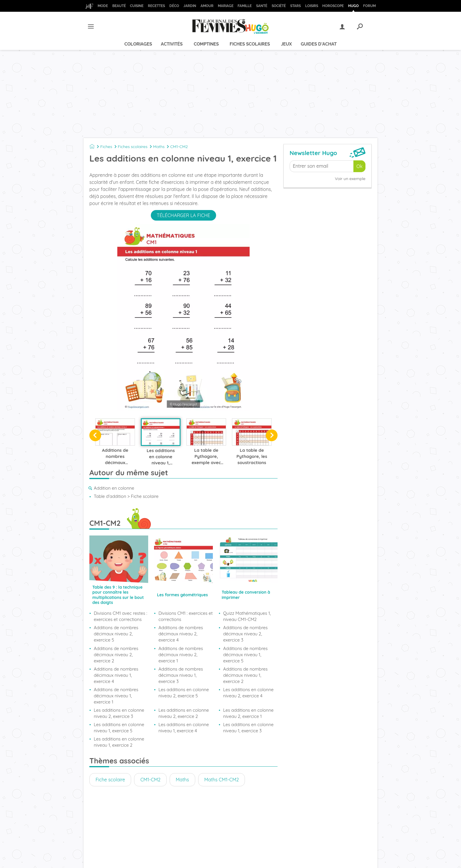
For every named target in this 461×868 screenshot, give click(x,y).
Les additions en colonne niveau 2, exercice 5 (184, 693)
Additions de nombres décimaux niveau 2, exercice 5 (116, 634)
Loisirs (312, 6)
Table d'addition (110, 496)
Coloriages (138, 44)
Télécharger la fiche (183, 215)
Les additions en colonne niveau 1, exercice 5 (119, 728)
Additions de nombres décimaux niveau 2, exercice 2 (116, 655)
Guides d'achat (319, 44)
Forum (369, 6)
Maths (159, 147)
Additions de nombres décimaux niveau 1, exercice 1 (116, 696)
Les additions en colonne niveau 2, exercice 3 (119, 713)
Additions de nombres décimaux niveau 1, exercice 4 (116, 675)
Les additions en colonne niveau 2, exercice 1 (248, 713)
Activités (172, 44)
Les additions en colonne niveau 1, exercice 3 (248, 728)
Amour (207, 6)
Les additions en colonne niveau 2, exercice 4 (248, 693)
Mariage (226, 6)
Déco (174, 6)
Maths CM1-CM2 (222, 780)
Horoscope (333, 6)
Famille (245, 6)
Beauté (119, 6)
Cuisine (137, 6)
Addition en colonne (114, 488)
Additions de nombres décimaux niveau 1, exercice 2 (245, 675)
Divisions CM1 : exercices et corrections (186, 616)
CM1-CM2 (179, 147)
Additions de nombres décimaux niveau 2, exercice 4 (181, 634)
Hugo (353, 6)
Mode (103, 6)
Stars (295, 6)
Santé (262, 6)
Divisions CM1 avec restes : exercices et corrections (121, 616)
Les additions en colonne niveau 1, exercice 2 (119, 742)
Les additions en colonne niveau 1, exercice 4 (184, 728)
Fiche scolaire (110, 780)
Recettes (156, 6)
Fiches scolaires (250, 44)
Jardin (190, 6)
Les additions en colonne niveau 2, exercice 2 (184, 713)
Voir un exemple (350, 179)
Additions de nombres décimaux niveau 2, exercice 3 (245, 634)
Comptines (206, 44)
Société (279, 6)
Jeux (287, 44)
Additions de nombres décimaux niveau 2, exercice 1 (181, 655)
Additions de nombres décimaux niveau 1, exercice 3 (181, 675)
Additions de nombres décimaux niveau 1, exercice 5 (245, 655)
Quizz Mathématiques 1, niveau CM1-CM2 (247, 616)
